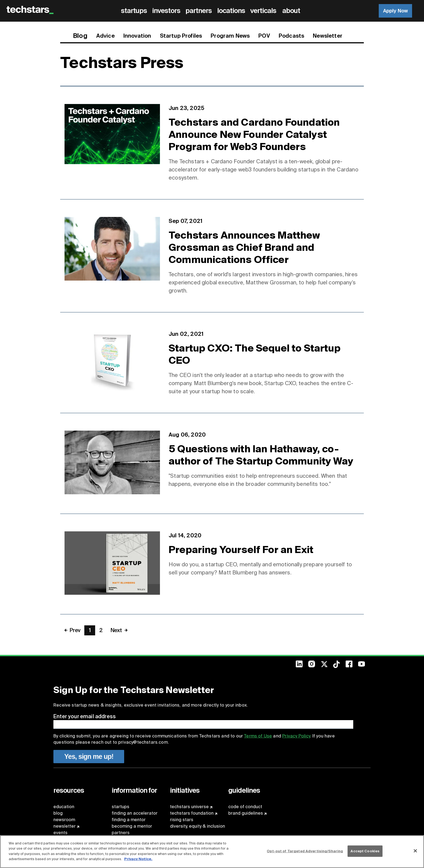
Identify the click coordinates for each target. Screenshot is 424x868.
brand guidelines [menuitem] (246, 813)
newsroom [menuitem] (64, 820)
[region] (212, 852)
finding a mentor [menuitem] (129, 820)
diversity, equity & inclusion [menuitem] (197, 826)
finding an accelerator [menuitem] (135, 813)
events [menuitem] (60, 833)
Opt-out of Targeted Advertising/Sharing (305, 851)
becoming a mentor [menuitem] (132, 826)
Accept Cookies (365, 851)
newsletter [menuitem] (65, 826)
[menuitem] (135, 11)
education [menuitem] (64, 807)
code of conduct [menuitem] (245, 807)
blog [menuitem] (58, 813)
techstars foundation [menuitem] (192, 813)
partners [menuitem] (121, 833)
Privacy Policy (296, 736)
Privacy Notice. (138, 859)
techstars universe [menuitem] (189, 807)
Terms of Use (258, 736)
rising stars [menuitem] (182, 820)
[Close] (415, 851)
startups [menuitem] (121, 807)
